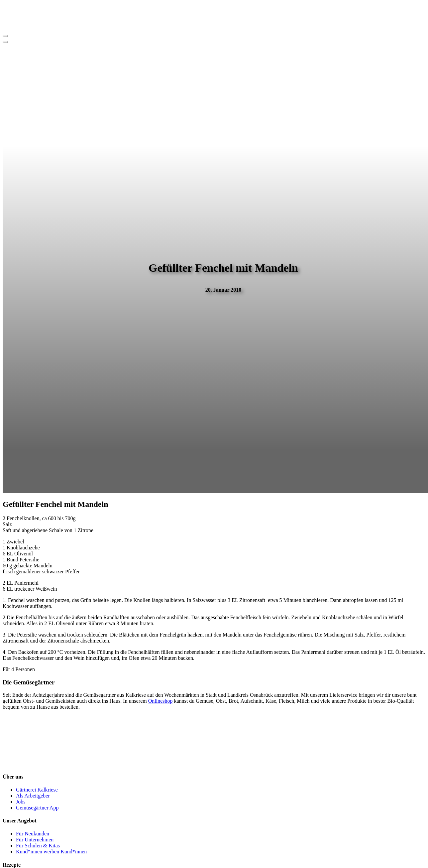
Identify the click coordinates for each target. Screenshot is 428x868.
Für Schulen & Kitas (38, 846)
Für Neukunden (33, 834)
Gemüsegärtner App (37, 808)
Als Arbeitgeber (33, 796)
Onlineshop (160, 701)
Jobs (21, 802)
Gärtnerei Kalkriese (37, 790)
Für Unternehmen (35, 840)
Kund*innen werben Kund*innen (51, 852)
